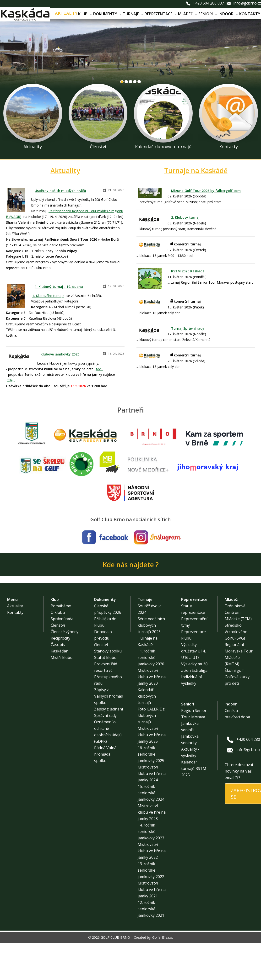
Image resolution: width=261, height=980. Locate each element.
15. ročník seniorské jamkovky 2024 (151, 793)
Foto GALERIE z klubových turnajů (151, 715)
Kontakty (250, 14)
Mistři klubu (62, 657)
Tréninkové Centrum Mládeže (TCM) (238, 612)
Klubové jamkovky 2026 (60, 354)
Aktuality (66, 13)
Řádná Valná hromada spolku (105, 754)
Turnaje (133, 14)
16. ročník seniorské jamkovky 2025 (151, 754)
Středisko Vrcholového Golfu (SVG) (236, 632)
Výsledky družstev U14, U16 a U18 (193, 651)
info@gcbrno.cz (247, 3)
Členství (58, 625)
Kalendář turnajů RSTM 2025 (194, 768)
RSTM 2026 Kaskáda (188, 271)
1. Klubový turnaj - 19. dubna (59, 287)
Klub (85, 14)
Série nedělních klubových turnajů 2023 (151, 625)
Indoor (228, 14)
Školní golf (234, 670)
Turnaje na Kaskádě (196, 170)
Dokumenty (107, 14)
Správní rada (62, 619)
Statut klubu (105, 657)
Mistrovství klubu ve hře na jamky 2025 (152, 735)
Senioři (208, 14)
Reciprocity (60, 638)
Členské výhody (65, 632)
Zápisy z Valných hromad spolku (109, 696)
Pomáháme (61, 606)
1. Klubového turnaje (48, 296)
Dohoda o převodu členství (103, 638)
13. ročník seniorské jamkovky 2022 (151, 870)
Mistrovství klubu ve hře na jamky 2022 (152, 851)
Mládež (188, 14)
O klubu (58, 612)
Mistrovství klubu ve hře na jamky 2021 (152, 890)
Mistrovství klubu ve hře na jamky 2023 (152, 812)
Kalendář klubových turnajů (147, 696)
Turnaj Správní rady (188, 328)
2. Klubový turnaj (185, 217)
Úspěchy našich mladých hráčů (60, 191)
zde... (99, 369)
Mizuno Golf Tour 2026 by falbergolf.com (206, 191)
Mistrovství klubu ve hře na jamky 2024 (152, 773)
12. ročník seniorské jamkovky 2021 (151, 909)
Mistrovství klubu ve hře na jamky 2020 (152, 677)
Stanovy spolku (108, 651)
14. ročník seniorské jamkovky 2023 (151, 832)
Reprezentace (161, 14)
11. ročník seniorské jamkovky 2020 (151, 657)
